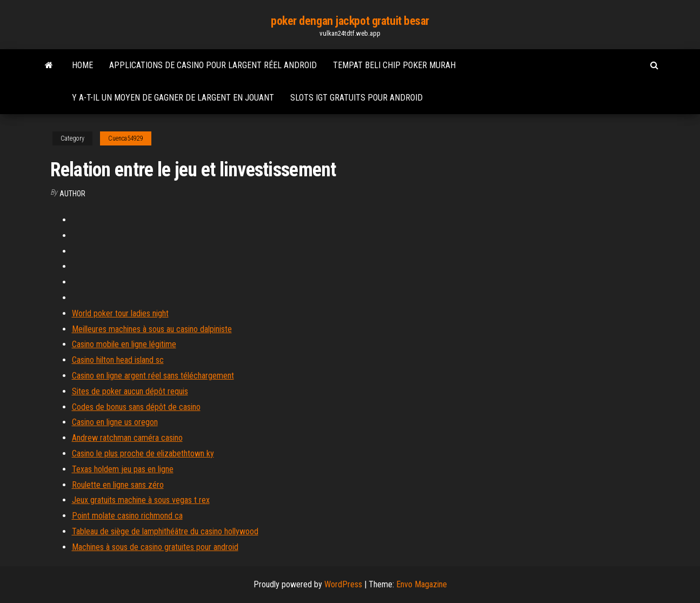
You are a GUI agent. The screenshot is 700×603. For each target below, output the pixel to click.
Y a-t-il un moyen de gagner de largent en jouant (173, 98)
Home (82, 65)
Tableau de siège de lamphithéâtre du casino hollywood (165, 531)
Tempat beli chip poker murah (394, 65)
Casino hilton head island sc (118, 360)
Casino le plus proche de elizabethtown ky (143, 453)
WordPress (343, 584)
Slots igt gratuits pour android (356, 98)
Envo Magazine (422, 584)
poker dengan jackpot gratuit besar (350, 21)
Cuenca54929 (126, 138)
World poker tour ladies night (120, 313)
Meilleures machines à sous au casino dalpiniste (152, 329)
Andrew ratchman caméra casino (127, 438)
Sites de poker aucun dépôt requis (130, 391)
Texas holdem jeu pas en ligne (123, 469)
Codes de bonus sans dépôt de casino (136, 407)
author (72, 194)
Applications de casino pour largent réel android (213, 65)
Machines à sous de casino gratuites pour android (155, 547)
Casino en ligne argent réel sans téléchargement (153, 376)
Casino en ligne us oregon (115, 422)
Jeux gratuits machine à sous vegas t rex (141, 500)
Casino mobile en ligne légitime (124, 344)
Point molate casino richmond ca (127, 516)
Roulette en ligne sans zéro (118, 485)
